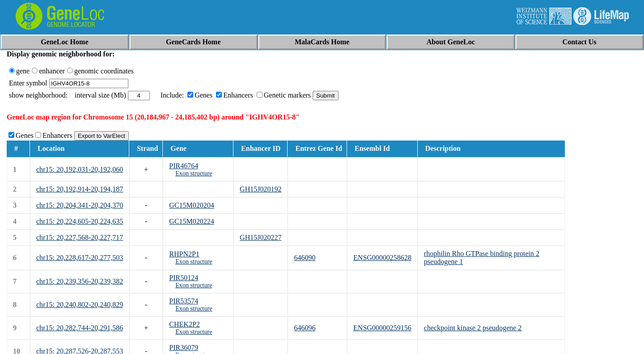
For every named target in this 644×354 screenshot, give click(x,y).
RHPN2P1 (184, 254)
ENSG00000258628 (382, 258)
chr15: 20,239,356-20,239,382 (80, 281)
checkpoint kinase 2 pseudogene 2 (473, 328)
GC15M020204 (191, 205)
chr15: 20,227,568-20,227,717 (80, 237)
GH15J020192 (261, 189)
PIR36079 (184, 348)
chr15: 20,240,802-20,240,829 (80, 305)
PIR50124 (184, 278)
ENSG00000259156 (382, 328)
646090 (305, 258)
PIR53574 (184, 301)
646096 (305, 328)
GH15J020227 (261, 237)
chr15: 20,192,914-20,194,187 (80, 189)
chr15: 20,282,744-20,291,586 (80, 328)
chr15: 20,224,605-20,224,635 (80, 221)
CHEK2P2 (184, 324)
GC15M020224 (191, 221)
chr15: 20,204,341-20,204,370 (80, 205)
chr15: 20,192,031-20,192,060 (80, 169)
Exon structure (194, 173)
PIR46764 (184, 166)
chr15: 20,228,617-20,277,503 (80, 258)
